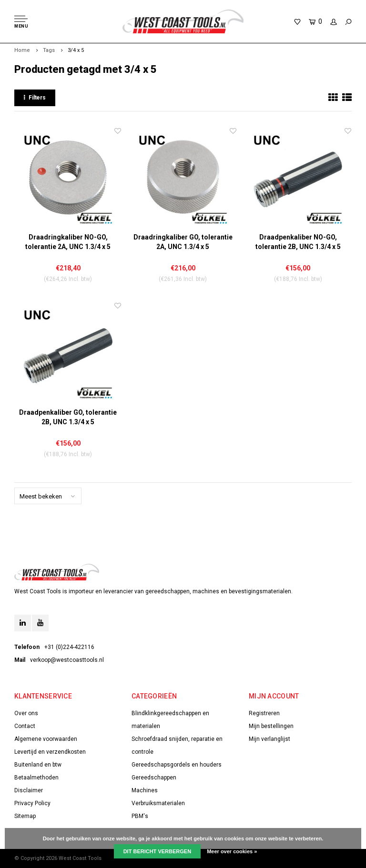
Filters (35, 98)
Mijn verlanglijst (269, 739)
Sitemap (25, 816)
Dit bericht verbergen (157, 851)
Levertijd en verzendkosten (50, 752)
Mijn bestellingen (271, 726)
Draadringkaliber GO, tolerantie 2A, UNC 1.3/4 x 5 (183, 242)
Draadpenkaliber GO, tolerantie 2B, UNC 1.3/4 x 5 (68, 417)
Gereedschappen (154, 778)
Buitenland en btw (38, 765)
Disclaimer (29, 790)
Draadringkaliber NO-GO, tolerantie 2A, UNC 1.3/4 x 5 (68, 242)
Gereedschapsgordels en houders (177, 765)
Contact (25, 726)
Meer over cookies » (232, 851)
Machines (145, 790)
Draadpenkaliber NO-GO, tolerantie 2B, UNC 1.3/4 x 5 (298, 242)
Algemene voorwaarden (46, 739)
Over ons (26, 713)
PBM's (140, 816)
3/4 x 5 (76, 50)
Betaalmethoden (36, 778)
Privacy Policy (32, 803)
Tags (49, 50)
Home (22, 50)
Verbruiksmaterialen (158, 803)
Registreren (264, 713)
